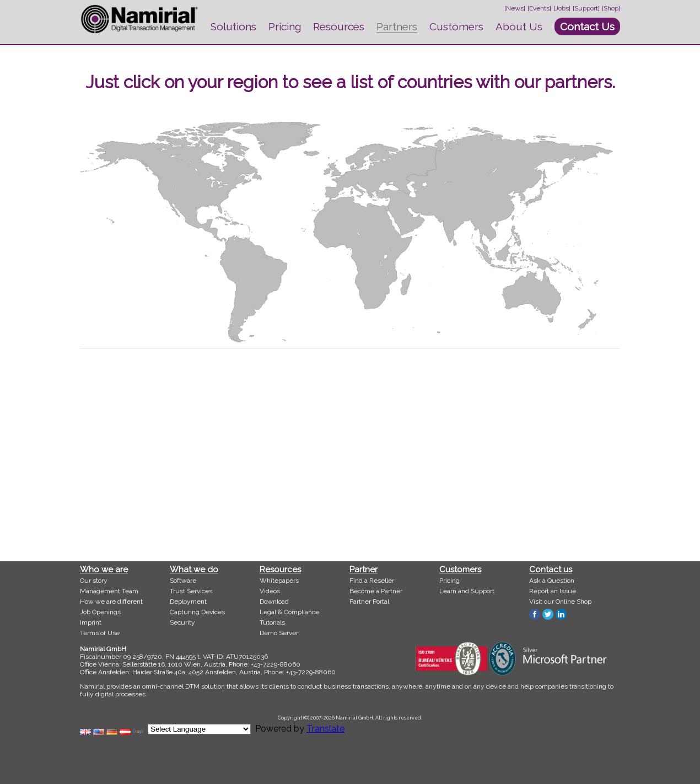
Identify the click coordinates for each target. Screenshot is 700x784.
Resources (339, 26)
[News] (515, 8)
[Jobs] (562, 8)
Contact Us (587, 26)
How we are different (111, 602)
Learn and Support (467, 591)
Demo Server (279, 633)
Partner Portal (369, 602)
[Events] (539, 8)
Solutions (233, 26)
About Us (519, 26)
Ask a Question (552, 581)
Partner (364, 570)
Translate (325, 729)
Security (182, 622)
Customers (456, 26)
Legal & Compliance (289, 612)
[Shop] (611, 8)
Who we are (104, 570)
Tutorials (272, 622)
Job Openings (100, 612)
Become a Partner (376, 591)
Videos (270, 591)
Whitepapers (279, 581)
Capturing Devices (197, 612)
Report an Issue (553, 591)
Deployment (188, 602)
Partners (397, 26)
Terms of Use (100, 633)
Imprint (91, 622)
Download (274, 602)
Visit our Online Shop (560, 602)
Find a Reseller (372, 581)
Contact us (551, 570)
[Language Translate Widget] (199, 729)
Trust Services (191, 591)
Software (183, 581)
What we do (194, 570)
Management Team (109, 591)
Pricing (285, 26)
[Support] (586, 8)
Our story (94, 581)
